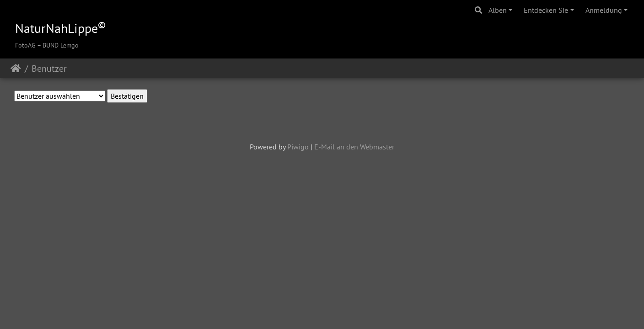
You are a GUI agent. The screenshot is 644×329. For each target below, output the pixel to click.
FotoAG (25, 45)
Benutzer (49, 69)
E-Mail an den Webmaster (354, 147)
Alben (498, 10)
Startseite (16, 69)
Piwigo (298, 147)
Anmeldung (604, 10)
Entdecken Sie (546, 10)
